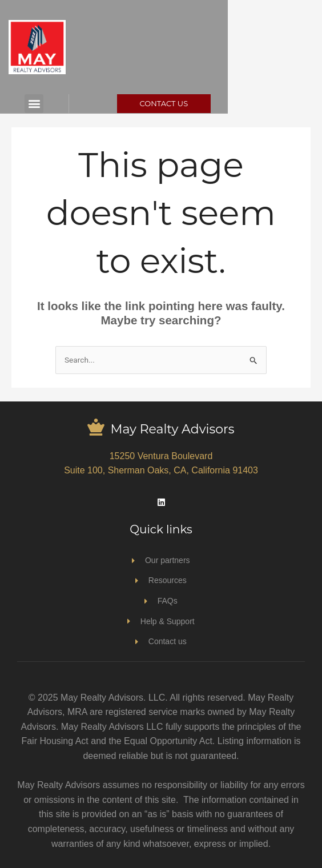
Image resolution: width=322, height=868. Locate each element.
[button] (48, 104)
